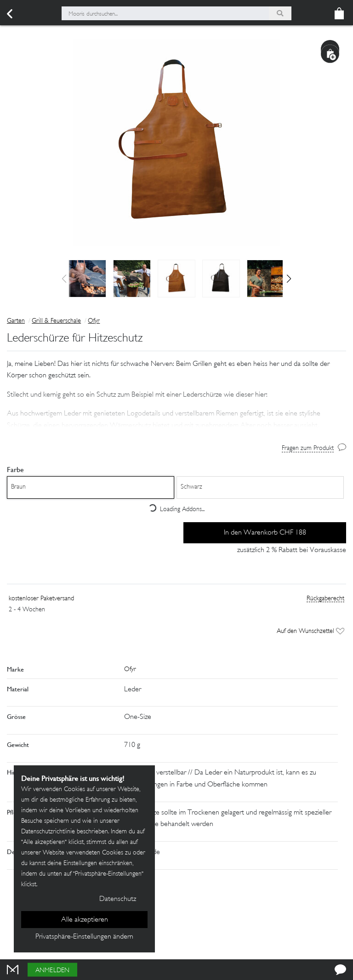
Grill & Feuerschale (56, 321)
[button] (289, 279)
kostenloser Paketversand (41, 599)
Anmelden (52, 971)
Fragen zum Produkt (308, 448)
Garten (16, 321)
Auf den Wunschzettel (310, 631)
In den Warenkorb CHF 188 (265, 533)
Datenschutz (118, 899)
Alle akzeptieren (85, 920)
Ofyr (94, 321)
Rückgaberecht (325, 599)
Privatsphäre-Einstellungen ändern (84, 937)
